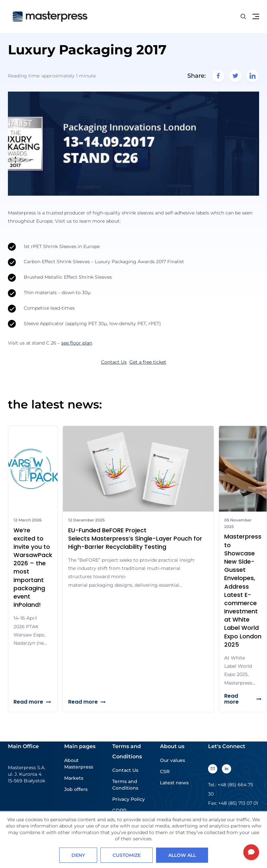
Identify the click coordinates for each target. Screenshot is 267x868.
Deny (78, 855)
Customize (127, 855)
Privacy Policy (129, 799)
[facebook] (218, 76)
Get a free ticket (148, 362)
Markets (74, 778)
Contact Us (114, 362)
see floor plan (77, 343)
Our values (173, 760)
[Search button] (243, 16)
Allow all (182, 855)
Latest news (174, 783)
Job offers (76, 789)
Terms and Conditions (125, 785)
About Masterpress (79, 764)
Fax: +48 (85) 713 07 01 (233, 803)
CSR (165, 771)
